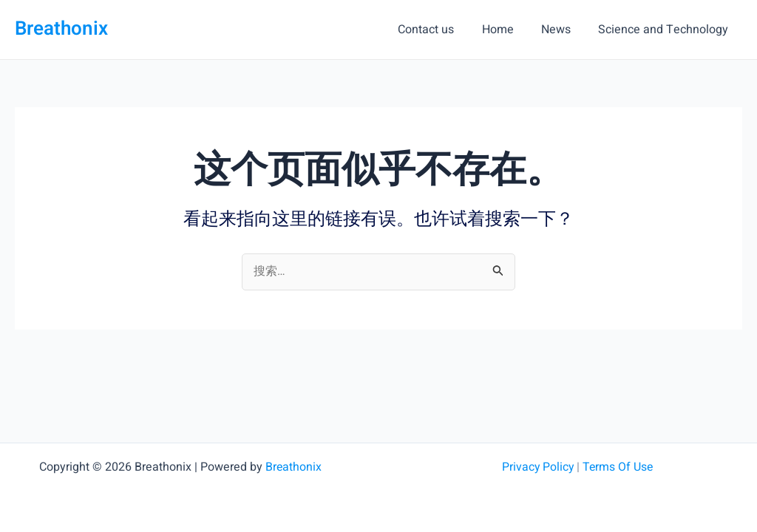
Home (508, 30)
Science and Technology (665, 30)
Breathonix (61, 29)
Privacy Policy (536, 467)
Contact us (440, 30)
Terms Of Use (618, 467)
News (562, 30)
